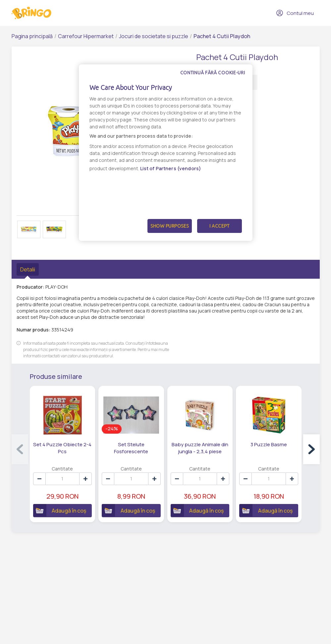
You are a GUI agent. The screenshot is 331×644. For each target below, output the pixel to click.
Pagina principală (32, 36)
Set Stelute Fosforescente (131, 448)
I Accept (219, 226)
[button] (311, 449)
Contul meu (295, 13)
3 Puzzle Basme (269, 444)
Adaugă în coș (60, 510)
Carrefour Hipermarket (86, 36)
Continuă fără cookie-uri (213, 73)
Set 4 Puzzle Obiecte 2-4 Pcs (62, 448)
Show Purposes (170, 226)
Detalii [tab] (28, 269)
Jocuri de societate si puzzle (154, 36)
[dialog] (166, 153)
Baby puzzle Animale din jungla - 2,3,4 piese (200, 448)
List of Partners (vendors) (171, 168)
